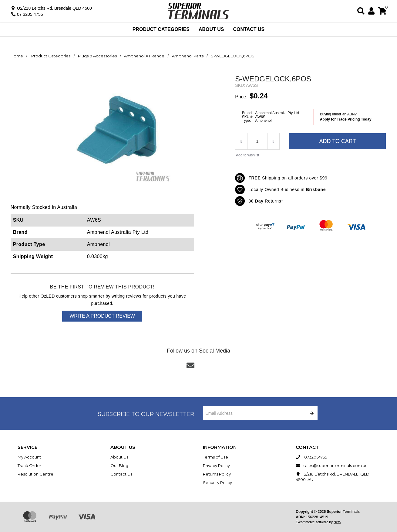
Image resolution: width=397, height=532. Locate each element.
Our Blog (119, 465)
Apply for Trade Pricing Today (346, 119)
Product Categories (161, 29)
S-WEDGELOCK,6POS (233, 56)
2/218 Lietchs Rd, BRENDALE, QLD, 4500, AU (333, 477)
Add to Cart (337, 141)
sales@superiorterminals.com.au (332, 465)
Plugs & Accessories (97, 56)
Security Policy (217, 483)
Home (17, 56)
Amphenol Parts (188, 56)
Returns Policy (217, 474)
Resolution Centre (35, 474)
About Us (211, 29)
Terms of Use (215, 457)
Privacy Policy (216, 465)
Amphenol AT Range (144, 56)
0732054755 (311, 457)
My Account (29, 457)
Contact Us (249, 29)
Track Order (29, 465)
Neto (337, 522)
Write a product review (102, 316)
